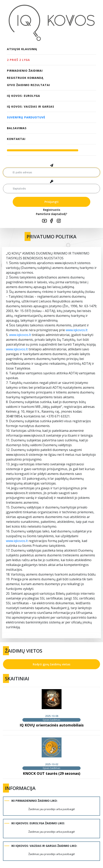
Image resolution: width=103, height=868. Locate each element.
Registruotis (52, 210)
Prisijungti (51, 202)
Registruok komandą (25, 78)
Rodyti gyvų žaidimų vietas (51, 664)
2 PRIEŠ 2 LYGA (18, 60)
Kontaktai (16, 139)
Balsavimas (17, 128)
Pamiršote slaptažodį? (51, 214)
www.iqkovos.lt (77, 330)
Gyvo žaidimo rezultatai (28, 85)
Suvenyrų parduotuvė (26, 117)
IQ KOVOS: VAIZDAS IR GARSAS (31, 107)
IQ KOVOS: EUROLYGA (24, 96)
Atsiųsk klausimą (22, 49)
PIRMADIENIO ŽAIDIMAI (25, 71)
